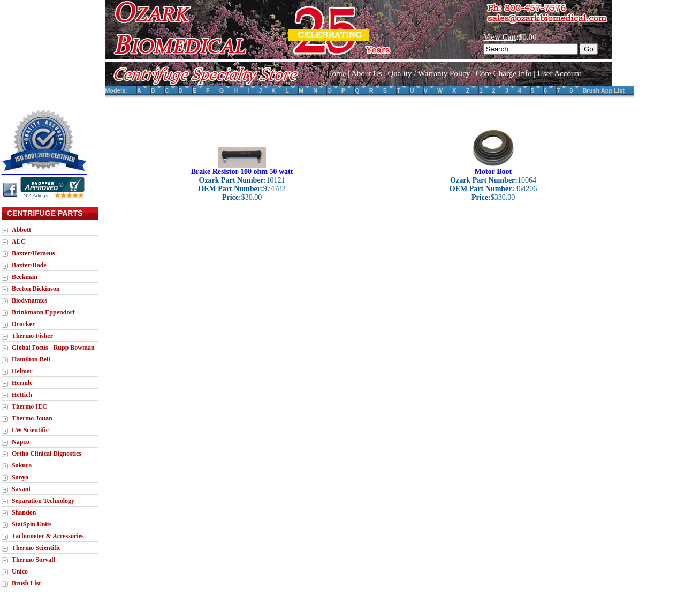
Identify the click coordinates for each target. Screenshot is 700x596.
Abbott (21, 230)
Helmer (22, 371)
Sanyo (20, 477)
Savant (21, 489)
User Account (559, 73)
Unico (20, 571)
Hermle (22, 383)
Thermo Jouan (32, 418)
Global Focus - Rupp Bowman (53, 348)
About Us (367, 73)
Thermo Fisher (32, 336)
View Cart (500, 37)
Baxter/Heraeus (33, 253)
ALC (18, 242)
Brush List (26, 583)
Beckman (25, 277)
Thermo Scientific (36, 548)
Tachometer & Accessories (48, 536)
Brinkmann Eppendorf (43, 312)
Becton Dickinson (36, 289)
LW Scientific (30, 430)
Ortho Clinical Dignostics (47, 454)
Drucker (23, 324)
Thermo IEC (29, 406)
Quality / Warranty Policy (429, 73)
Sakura (22, 465)
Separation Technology (43, 501)
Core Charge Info (504, 73)
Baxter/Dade (29, 265)
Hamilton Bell (31, 359)
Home (336, 73)
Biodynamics (29, 300)
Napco (21, 442)
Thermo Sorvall (33, 560)
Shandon (24, 512)
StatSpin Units (32, 524)
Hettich (22, 395)
